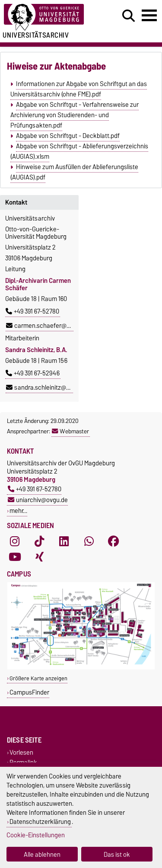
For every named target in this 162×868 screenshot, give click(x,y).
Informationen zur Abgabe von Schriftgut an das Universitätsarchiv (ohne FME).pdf (78, 89)
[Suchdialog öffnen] (129, 16)
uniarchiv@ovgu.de (38, 500)
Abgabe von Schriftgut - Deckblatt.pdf (68, 136)
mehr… (18, 511)
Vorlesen (21, 753)
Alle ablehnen (42, 854)
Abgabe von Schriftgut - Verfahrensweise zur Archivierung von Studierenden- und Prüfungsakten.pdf (74, 115)
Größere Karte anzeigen (38, 678)
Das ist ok (117, 854)
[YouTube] (15, 557)
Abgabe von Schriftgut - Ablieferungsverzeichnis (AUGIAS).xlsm (79, 151)
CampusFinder (29, 692)
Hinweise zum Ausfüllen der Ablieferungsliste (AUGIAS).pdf (74, 172)
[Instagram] (15, 541)
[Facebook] (114, 541)
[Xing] (39, 557)
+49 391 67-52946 (33, 373)
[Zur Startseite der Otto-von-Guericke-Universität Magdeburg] (50, 18)
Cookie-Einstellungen (36, 835)
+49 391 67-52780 (32, 311)
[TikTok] (39, 541)
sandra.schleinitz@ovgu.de (47, 388)
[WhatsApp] (89, 541)
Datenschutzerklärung (40, 822)
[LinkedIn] (64, 541)
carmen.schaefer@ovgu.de (47, 326)
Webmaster (70, 431)
